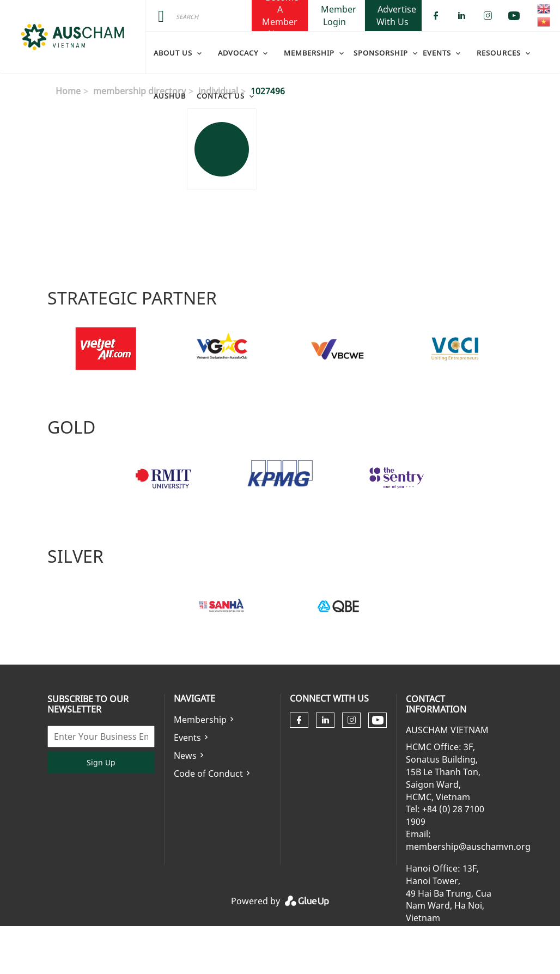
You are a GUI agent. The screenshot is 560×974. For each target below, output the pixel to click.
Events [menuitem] (437, 53)
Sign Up (101, 762)
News (185, 756)
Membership (200, 720)
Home (68, 91)
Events (187, 738)
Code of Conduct (208, 774)
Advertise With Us (396, 15)
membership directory (139, 91)
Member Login (339, 15)
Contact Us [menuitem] (221, 96)
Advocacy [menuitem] (238, 53)
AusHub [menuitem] (170, 96)
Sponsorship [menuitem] (381, 53)
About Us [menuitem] (173, 53)
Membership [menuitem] (309, 53)
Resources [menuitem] (499, 53)
